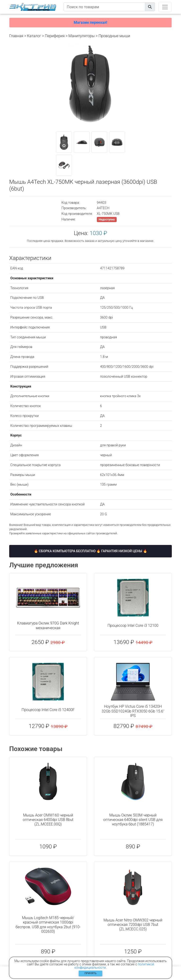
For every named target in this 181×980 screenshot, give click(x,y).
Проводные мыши (114, 36)
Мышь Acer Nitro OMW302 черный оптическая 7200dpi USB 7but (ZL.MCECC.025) (133, 925)
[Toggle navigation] (165, 7)
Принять (91, 973)
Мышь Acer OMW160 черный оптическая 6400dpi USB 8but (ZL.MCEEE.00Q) (48, 820)
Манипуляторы (82, 36)
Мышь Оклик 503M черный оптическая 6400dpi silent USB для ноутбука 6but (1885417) (133, 820)
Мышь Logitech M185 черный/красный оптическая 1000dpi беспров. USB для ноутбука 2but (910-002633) (48, 925)
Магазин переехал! (90, 22)
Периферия (55, 36)
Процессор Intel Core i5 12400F (48, 710)
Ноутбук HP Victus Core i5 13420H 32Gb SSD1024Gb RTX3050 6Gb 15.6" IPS (133, 711)
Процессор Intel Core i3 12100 (133, 626)
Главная (16, 36)
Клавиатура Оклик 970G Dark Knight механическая (48, 625)
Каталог (34, 36)
